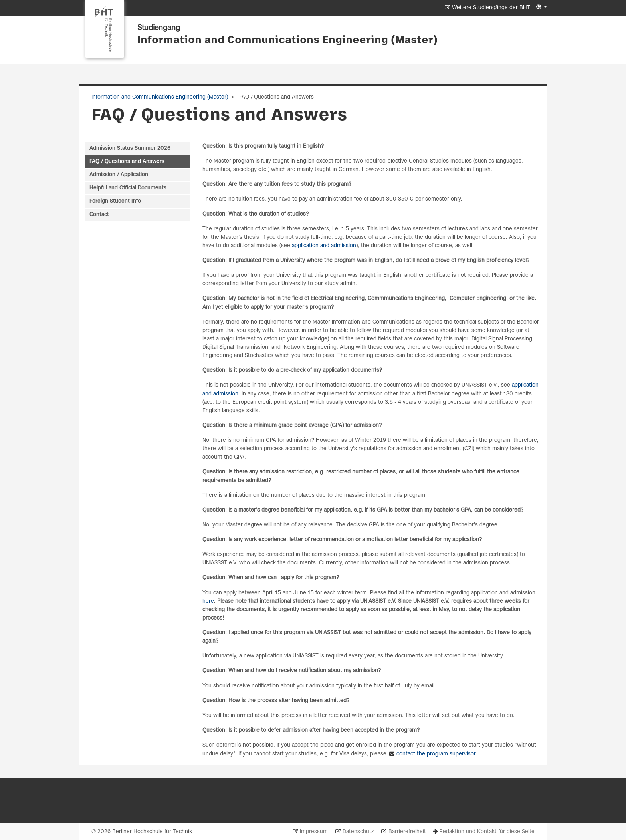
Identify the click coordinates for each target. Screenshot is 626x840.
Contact (99, 215)
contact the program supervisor (436, 754)
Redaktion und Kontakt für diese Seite (487, 832)
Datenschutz (358, 832)
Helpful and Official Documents (128, 188)
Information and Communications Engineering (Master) (287, 40)
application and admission (324, 246)
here (208, 601)
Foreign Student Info (115, 201)
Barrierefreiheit (407, 832)
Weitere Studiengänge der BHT (491, 8)
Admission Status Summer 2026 (130, 148)
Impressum (314, 832)
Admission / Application (119, 175)
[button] (540, 7)
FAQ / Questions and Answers (127, 162)
